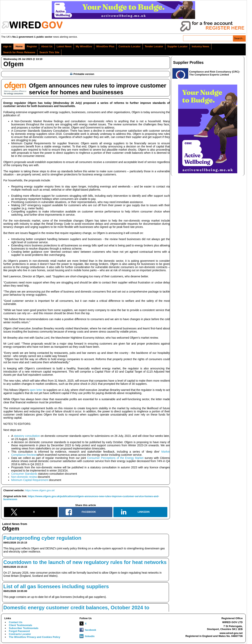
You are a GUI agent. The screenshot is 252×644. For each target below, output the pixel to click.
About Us (47, 46)
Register (32, 46)
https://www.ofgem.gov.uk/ (40, 490)
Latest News (64, 46)
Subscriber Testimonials (24, 628)
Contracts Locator (130, 46)
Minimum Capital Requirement (30, 480)
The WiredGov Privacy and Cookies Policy (35, 637)
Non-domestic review (24, 477)
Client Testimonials (20, 625)
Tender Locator (154, 46)
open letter (36, 390)
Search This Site (49, 52)
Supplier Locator (177, 46)
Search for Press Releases (19, 52)
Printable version (82, 74)
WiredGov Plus (105, 46)
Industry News (201, 46)
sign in (7, 46)
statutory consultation (27, 436)
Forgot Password (19, 631)
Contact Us (16, 622)
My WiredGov (84, 46)
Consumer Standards (24, 474)
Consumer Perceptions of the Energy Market (115, 458)
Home (19, 46)
